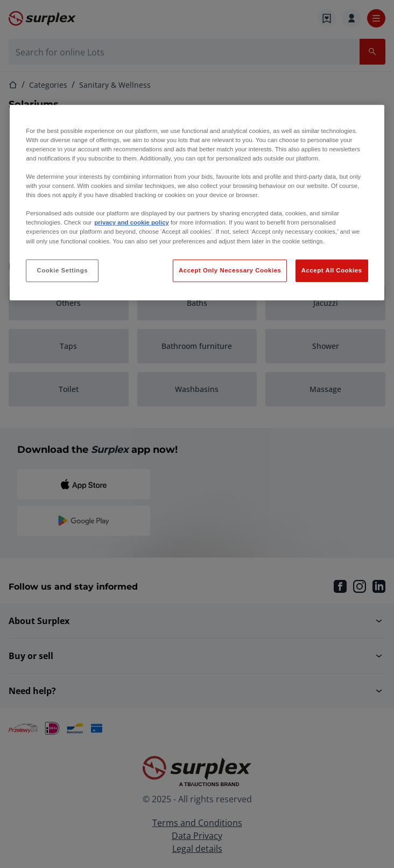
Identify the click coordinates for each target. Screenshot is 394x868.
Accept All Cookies (332, 270)
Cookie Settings (63, 270)
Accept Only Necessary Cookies (230, 270)
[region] (197, 203)
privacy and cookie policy (131, 222)
